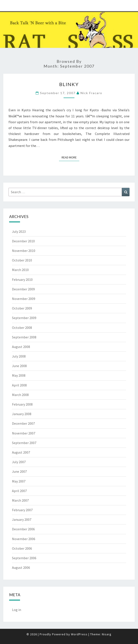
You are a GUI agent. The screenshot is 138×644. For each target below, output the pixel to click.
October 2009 (22, 308)
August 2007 (21, 452)
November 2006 (24, 539)
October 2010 (22, 260)
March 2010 (20, 270)
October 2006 (22, 548)
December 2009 (23, 289)
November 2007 (24, 433)
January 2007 (22, 519)
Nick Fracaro (91, 93)
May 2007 (19, 481)
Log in (17, 610)
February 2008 (22, 404)
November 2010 (24, 251)
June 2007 (19, 471)
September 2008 (24, 337)
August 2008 (21, 347)
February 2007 (22, 510)
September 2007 (24, 443)
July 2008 (19, 356)
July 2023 (19, 231)
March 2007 (20, 500)
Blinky (69, 84)
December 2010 (23, 241)
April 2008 (19, 385)
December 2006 (23, 529)
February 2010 (22, 280)
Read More (70, 157)
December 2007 (23, 423)
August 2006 (21, 567)
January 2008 (22, 414)
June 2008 (19, 366)
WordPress (79, 634)
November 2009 (24, 299)
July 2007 (19, 462)
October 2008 (22, 328)
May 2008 (19, 375)
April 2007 (19, 491)
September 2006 (24, 558)
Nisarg (107, 634)
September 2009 (24, 318)
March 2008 (20, 395)
